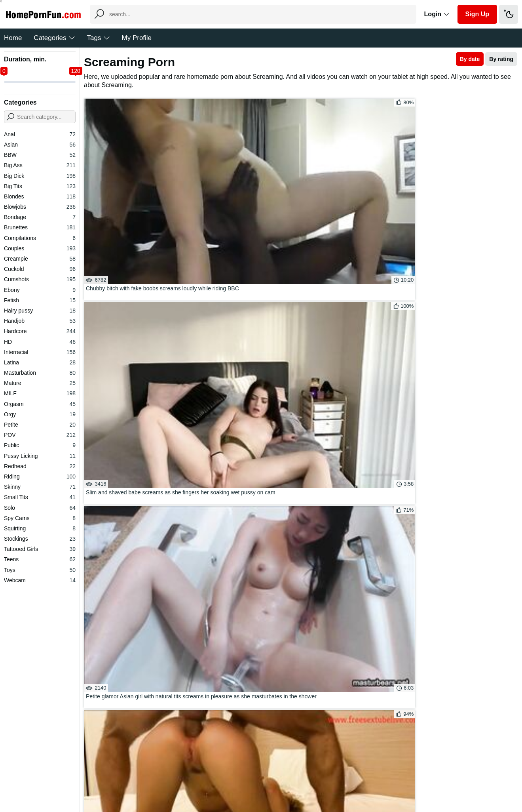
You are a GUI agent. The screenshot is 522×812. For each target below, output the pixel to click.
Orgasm (40, 404)
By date (470, 59)
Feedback (249, 782)
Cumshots (40, 279)
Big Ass (40, 165)
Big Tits (40, 186)
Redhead (40, 466)
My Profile (137, 38)
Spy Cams (40, 518)
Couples (40, 248)
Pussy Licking (40, 456)
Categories (54, 38)
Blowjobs (40, 207)
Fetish (40, 300)
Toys (40, 570)
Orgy (40, 414)
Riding (40, 477)
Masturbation (40, 373)
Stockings (40, 539)
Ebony (40, 290)
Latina (40, 362)
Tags (99, 38)
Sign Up (477, 14)
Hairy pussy (40, 311)
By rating (501, 59)
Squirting (40, 528)
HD (40, 342)
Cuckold (40, 269)
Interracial (40, 352)
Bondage (40, 217)
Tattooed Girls (40, 549)
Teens (40, 559)
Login (437, 14)
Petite (40, 425)
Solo (40, 508)
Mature (40, 383)
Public (40, 445)
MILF (40, 393)
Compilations (40, 238)
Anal (40, 134)
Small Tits (40, 497)
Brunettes (40, 227)
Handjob (40, 321)
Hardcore (40, 331)
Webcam (40, 580)
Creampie (40, 259)
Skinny (40, 487)
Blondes (40, 196)
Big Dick (40, 176)
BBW (40, 155)
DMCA (277, 782)
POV (40, 435)
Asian (40, 145)
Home (13, 38)
